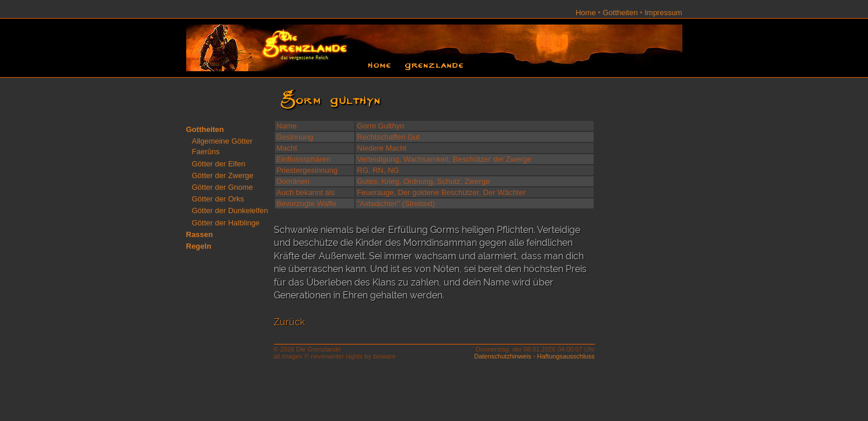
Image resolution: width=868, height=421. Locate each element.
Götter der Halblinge (226, 223)
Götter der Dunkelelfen (230, 210)
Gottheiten (620, 13)
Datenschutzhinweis (503, 356)
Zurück (289, 322)
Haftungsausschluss (566, 356)
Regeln (199, 246)
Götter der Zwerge (223, 175)
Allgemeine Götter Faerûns (222, 146)
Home (586, 13)
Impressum (663, 13)
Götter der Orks (218, 199)
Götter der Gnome (223, 187)
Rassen (200, 234)
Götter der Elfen (219, 164)
